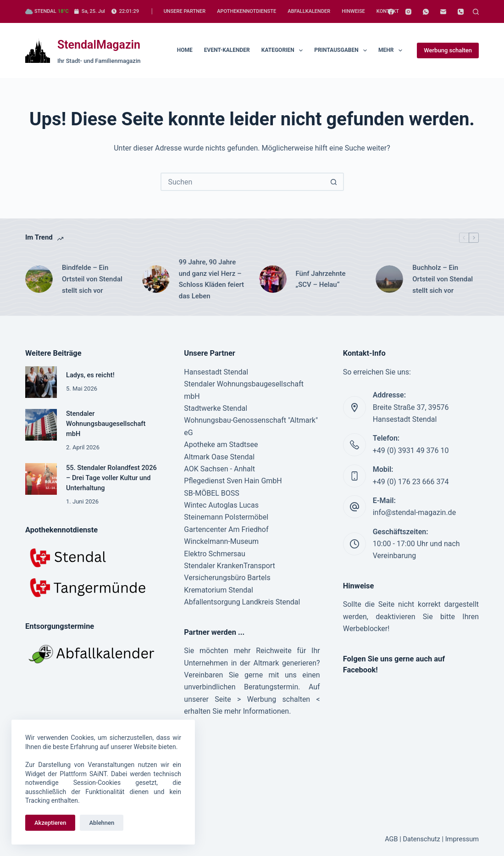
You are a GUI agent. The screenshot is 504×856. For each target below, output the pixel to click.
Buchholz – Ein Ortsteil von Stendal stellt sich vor (443, 279)
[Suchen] (476, 12)
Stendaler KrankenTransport (230, 566)
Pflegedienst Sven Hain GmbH (233, 481)
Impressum (462, 839)
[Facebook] (391, 12)
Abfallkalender (309, 11)
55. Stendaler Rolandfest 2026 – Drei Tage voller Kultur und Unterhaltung (111, 478)
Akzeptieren (50, 823)
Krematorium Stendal (219, 590)
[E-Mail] (443, 12)
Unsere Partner (185, 11)
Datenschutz (421, 839)
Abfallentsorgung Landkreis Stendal (242, 602)
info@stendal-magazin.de (414, 512)
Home (185, 50)
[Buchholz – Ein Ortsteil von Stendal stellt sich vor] (389, 279)
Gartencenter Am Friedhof (226, 529)
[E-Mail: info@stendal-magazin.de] (354, 507)
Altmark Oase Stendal (219, 457)
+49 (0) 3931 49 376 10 (411, 450)
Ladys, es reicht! (90, 375)
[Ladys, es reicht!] (41, 382)
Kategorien (284, 50)
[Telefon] (461, 12)
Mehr (392, 50)
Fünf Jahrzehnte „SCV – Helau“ (322, 279)
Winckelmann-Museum (221, 541)
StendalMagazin (99, 45)
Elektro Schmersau (215, 554)
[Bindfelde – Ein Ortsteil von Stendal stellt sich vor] (39, 279)
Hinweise (353, 11)
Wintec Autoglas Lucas (221, 505)
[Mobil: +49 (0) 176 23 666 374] (354, 476)
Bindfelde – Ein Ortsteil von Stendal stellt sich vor (92, 279)
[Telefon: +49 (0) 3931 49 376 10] (354, 445)
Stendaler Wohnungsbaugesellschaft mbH (106, 424)
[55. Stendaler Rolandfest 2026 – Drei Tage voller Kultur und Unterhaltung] (41, 479)
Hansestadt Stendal (216, 372)
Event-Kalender (227, 50)
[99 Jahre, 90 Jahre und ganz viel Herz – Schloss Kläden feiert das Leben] (156, 279)
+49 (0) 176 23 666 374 (411, 482)
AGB (391, 839)
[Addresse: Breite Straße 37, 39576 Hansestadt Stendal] (354, 408)
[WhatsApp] (426, 12)
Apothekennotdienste (246, 11)
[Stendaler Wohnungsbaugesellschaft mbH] (41, 425)
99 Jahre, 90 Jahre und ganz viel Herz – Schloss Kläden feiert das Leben (211, 279)
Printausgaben (342, 50)
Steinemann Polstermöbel (226, 517)
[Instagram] (408, 12)
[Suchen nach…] (243, 182)
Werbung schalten (448, 50)
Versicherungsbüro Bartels (227, 578)
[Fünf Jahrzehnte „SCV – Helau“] (273, 279)
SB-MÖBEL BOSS (212, 493)
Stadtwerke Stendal (216, 408)
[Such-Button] (334, 182)
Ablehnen (102, 823)
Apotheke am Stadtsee (221, 445)
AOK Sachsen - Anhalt (219, 469)
